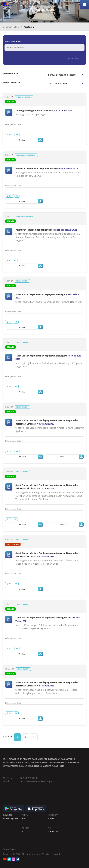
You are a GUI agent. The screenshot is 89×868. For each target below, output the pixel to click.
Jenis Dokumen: (11, 74)
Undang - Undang (24, 97)
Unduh (31, 140)
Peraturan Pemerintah (26, 155)
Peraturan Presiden (25, 216)
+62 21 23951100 (29, 778)
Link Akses (30, 457)
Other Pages (9, 849)
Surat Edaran (22, 281)
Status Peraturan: (12, 83)
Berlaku (10, 102)
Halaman (7, 737)
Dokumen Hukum (11, 27)
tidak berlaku (13, 544)
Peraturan (29, 27)
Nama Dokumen (13, 41)
